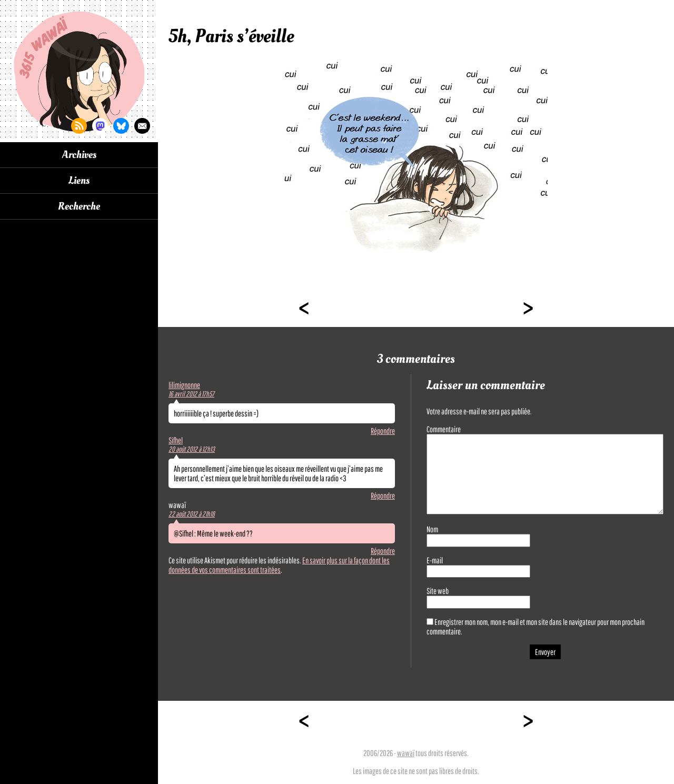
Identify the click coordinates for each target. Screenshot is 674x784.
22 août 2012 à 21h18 (192, 514)
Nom (432, 529)
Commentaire (444, 429)
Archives (79, 155)
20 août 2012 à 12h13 (192, 449)
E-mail (435, 560)
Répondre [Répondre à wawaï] (383, 551)
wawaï (406, 753)
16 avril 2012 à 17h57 (191, 394)
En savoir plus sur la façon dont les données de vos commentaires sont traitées (279, 565)
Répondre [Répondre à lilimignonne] (383, 431)
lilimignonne (184, 385)
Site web (438, 591)
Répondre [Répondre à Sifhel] (383, 495)
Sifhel (176, 440)
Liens (79, 181)
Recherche (79, 206)
